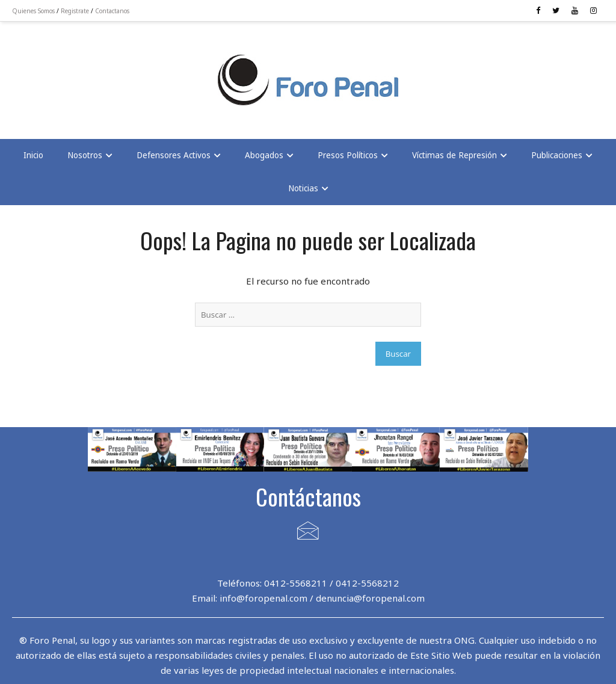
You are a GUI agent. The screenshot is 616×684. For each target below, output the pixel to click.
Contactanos (112, 11)
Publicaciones (557, 155)
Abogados (264, 155)
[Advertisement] (108, 73)
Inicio (33, 155)
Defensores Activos (174, 155)
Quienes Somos (33, 11)
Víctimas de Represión (454, 155)
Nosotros (85, 155)
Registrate (75, 11)
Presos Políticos (348, 155)
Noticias (303, 188)
